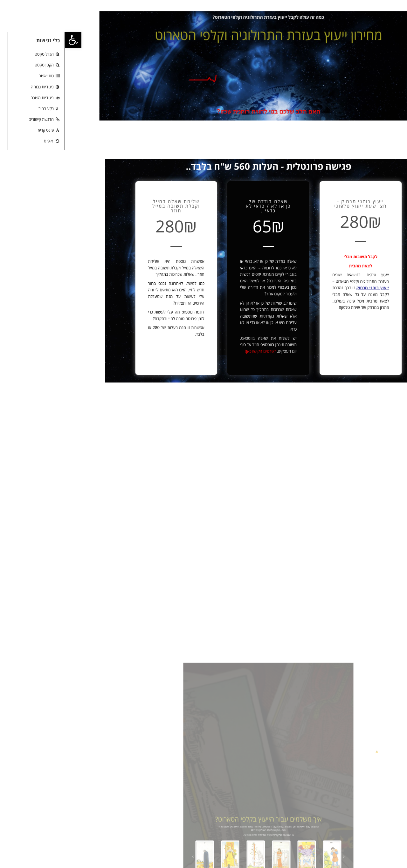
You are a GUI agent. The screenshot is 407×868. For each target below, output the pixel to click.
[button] (8, 40)
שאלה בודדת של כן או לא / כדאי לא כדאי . (203, 219)
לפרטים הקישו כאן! (197, 334)
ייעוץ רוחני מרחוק (286, 284)
